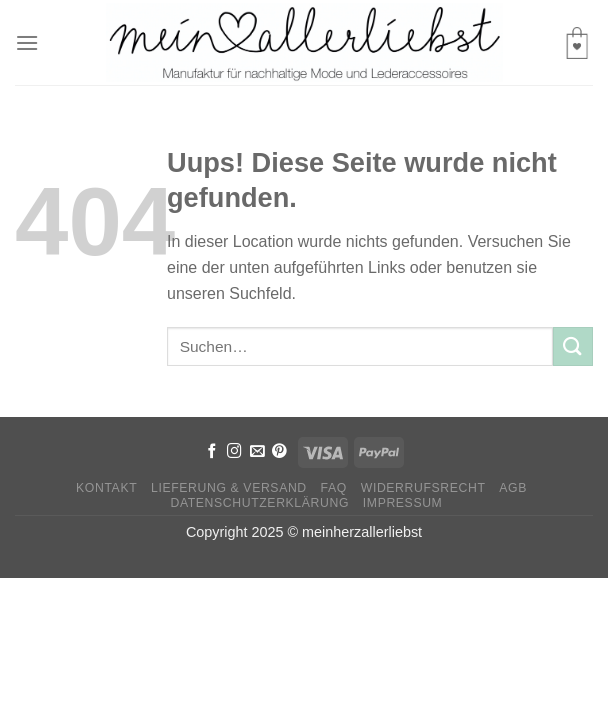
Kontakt (106, 488)
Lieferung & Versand (229, 488)
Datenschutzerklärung (259, 503)
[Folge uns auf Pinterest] (279, 452)
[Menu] (27, 42)
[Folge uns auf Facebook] (212, 452)
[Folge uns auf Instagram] (234, 452)
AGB (513, 488)
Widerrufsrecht (423, 488)
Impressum (403, 503)
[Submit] (573, 346)
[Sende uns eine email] (257, 452)
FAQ (334, 488)
